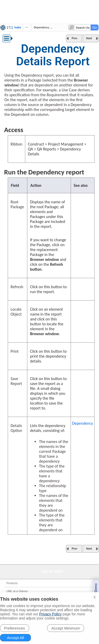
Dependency (83, 423)
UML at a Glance (17, 591)
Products (12, 583)
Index (18, 28)
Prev (75, 38)
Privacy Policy (50, 614)
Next (89, 38)
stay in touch (52, 571)
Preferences (15, 628)
